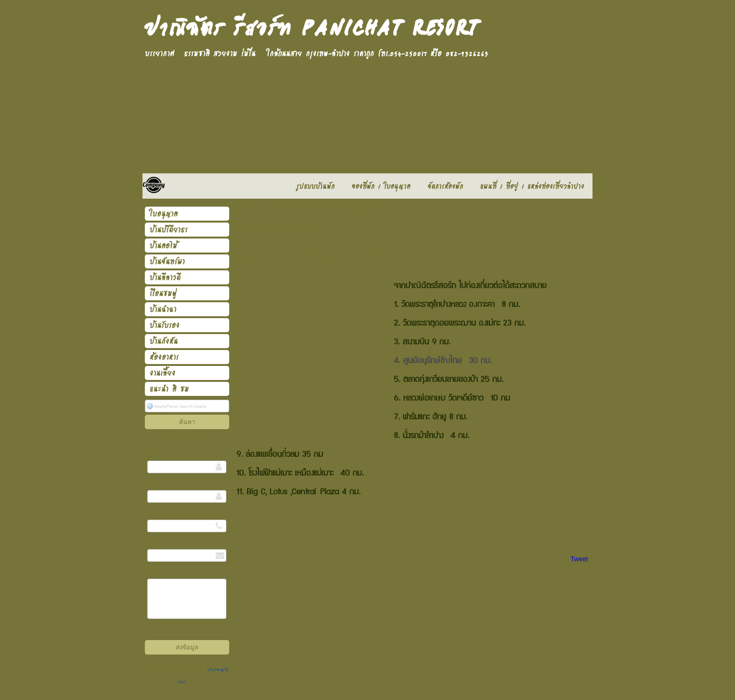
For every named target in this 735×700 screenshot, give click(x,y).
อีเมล (151, 543)
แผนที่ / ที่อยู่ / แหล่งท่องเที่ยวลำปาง (304, 208)
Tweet (579, 559)
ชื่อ (150, 454)
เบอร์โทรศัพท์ (157, 513)
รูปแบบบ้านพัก (249, 208)
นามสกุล (154, 484)
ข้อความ (153, 572)
